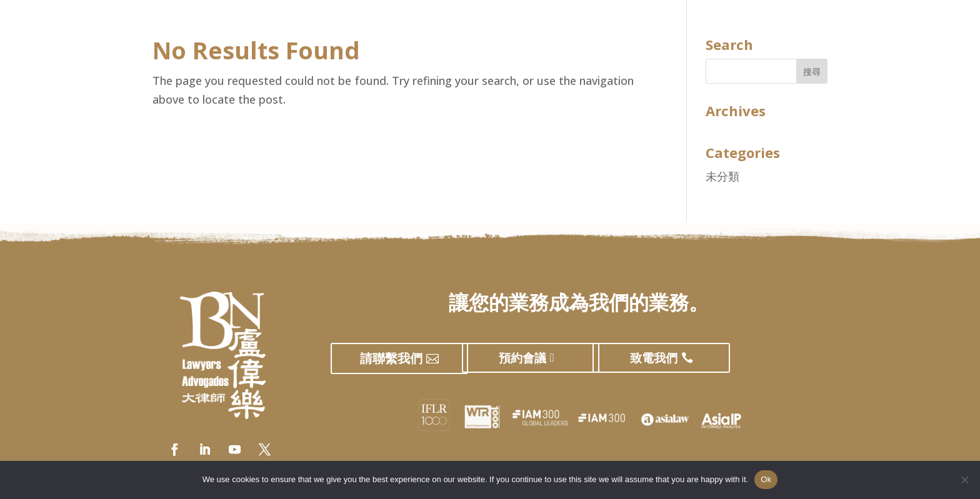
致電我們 (654, 358)
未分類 (722, 176)
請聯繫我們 (391, 358)
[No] (964, 480)
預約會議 (522, 358)
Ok (766, 479)
